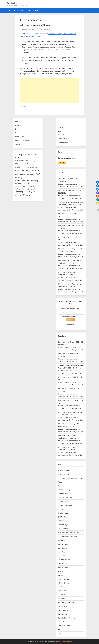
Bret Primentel (63, 494)
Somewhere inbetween (68, 316)
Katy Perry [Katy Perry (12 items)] (23, 167)
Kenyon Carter (63, 567)
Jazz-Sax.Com (12, 3)
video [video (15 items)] (34, 192)
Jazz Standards (63, 544)
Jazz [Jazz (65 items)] (18, 167)
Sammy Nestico (63, 606)
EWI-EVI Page (63, 525)
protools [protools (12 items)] (25, 178)
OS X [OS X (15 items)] (28, 174)
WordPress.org (63, 143)
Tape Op (61, 630)
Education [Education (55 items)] (20, 161)
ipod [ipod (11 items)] (31, 164)
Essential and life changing (69, 309)
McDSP (61, 575)
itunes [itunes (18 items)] (35, 164)
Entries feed (62, 135)
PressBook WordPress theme (63, 642)
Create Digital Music (65, 505)
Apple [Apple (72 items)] (21, 155)
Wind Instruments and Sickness (36, 25)
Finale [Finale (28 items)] (31, 161)
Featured (18, 125)
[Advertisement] (50, 90)
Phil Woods (62, 599)
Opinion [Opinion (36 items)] (22, 174)
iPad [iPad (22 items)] (28, 164)
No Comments (47, 29)
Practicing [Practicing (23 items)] (19, 178)
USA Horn (61, 634)
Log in (60, 131)
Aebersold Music (64, 474)
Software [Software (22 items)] (18, 189)
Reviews (18, 133)
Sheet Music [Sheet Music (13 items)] (28, 184)
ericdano (36, 29)
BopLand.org (63, 486)
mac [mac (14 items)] (28, 167)
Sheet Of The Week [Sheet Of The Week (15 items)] (21, 186)
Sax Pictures (62, 614)
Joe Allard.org (63, 564)
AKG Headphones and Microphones (71, 478)
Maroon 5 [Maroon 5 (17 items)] (18, 170)
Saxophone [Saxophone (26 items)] (19, 184)
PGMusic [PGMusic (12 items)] (32, 175)
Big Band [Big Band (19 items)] (18, 158)
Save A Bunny (63, 610)
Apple (60, 482)
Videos (18, 144)
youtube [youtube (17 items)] (28, 195)
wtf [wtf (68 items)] (23, 195)
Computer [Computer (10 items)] (29, 158)
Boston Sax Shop (64, 490)
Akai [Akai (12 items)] (16, 155)
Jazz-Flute (62, 552)
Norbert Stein (63, 591)
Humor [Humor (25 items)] (23, 164)
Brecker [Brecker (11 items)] (24, 158)
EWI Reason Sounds (65, 521)
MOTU (60, 587)
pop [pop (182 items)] (38, 174)
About (10, 10)
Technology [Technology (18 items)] (28, 192)
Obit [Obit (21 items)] (17, 174)
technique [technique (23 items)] (34, 189)
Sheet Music (20, 137)
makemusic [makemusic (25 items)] (34, 167)
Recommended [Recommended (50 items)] (22, 181)
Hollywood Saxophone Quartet (69, 533)
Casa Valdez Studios (65, 498)
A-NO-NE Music (64, 470)
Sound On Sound (64, 626)
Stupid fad (63, 313)
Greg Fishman (63, 529)
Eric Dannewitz (63, 513)
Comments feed (64, 139)
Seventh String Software (66, 618)
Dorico (60, 509)
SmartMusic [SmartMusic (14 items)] (31, 187)
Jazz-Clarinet (63, 548)
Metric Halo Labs (64, 579)
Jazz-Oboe (62, 556)
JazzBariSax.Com (64, 560)
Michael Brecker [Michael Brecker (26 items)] (28, 170)
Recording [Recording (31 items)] (34, 181)
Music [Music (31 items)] (37, 170)
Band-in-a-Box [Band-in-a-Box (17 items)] (33, 155)
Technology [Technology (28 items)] (20, 192)
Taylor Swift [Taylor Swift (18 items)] (26, 189)
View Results (71, 324)
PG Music (61, 595)
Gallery (23, 10)
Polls (29, 10)
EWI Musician (63, 517)
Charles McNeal (64, 501)
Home (16, 10)
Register (61, 127)
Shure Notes (62, 622)
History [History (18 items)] (18, 164)
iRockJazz (62, 540)
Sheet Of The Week (22, 141)
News (17, 129)
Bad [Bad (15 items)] (26, 155)
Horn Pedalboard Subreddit (68, 536)
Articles (36, 10)
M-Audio (61, 571)
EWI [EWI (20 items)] (27, 161)
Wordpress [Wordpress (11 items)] (18, 195)
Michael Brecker (64, 583)
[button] (98, 182)
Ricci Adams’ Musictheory (67, 602)
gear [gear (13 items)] (36, 161)
